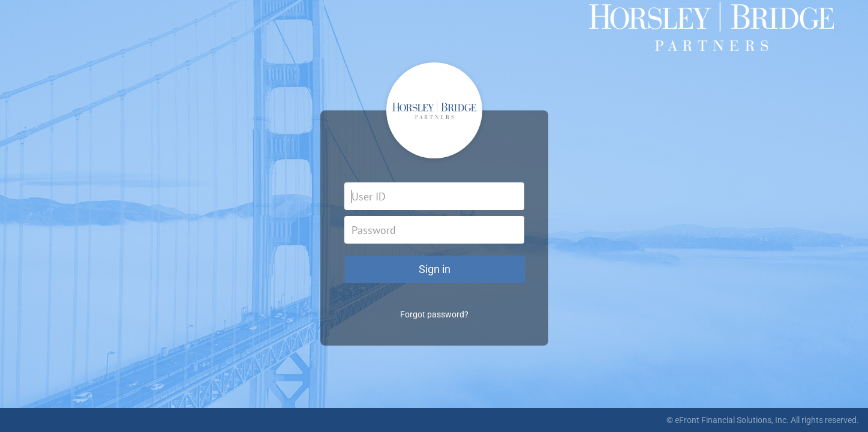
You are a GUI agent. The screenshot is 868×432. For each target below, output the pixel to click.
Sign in (435, 269)
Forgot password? (434, 314)
